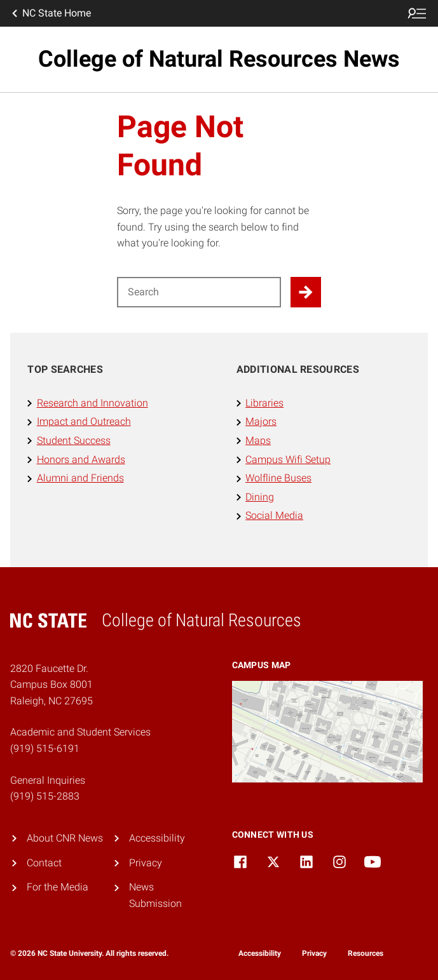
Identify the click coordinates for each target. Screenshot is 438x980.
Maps (258, 440)
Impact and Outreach (84, 421)
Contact (44, 863)
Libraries (264, 403)
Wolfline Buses (278, 478)
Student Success (74, 440)
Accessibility (157, 838)
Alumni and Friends (80, 478)
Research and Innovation (92, 403)
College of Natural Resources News (219, 59)
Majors (261, 421)
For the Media (58, 887)
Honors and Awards (81, 460)
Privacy (146, 863)
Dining (260, 497)
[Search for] (199, 292)
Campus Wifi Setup (288, 460)
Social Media (274, 515)
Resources (366, 953)
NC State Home (50, 13)
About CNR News (65, 838)
